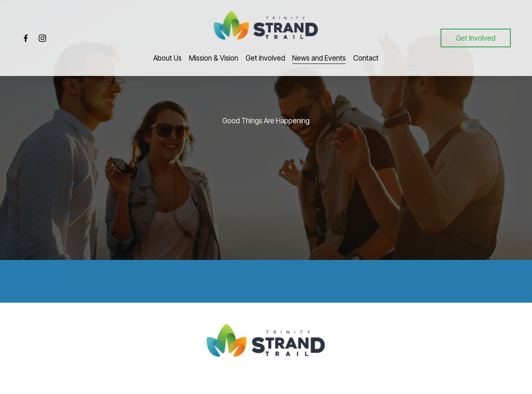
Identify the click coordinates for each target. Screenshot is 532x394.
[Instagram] (42, 38)
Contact (366, 58)
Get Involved (476, 38)
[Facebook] (26, 38)
